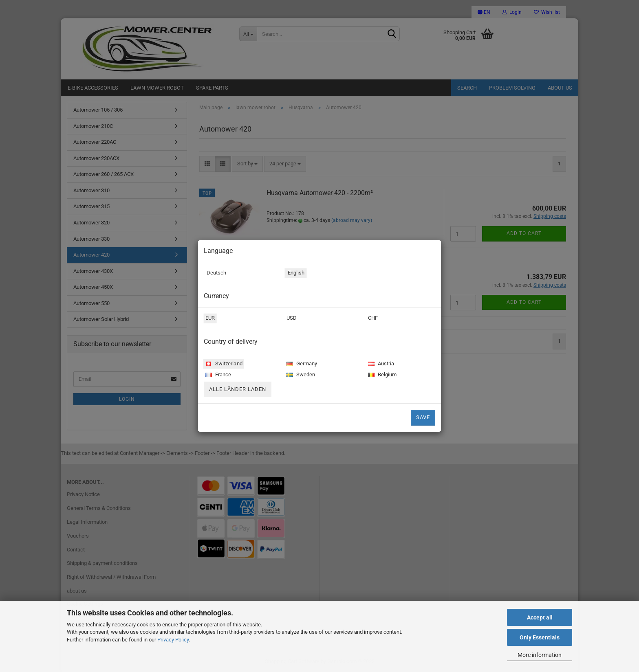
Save (423, 417)
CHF (372, 319)
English (295, 274)
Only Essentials (540, 637)
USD (291, 319)
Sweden (300, 375)
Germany (301, 364)
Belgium (381, 375)
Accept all (540, 617)
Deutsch (215, 274)
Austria (380, 364)
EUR (209, 319)
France (217, 375)
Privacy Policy (173, 640)
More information (540, 655)
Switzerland (223, 364)
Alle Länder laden (238, 389)
